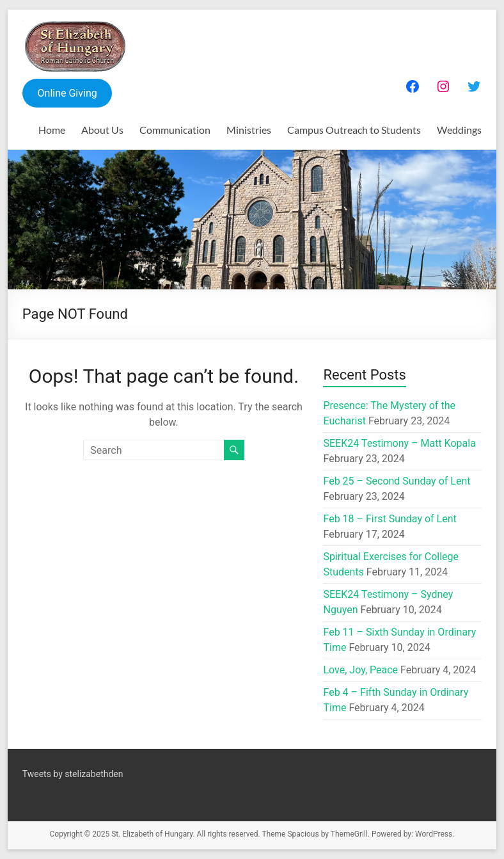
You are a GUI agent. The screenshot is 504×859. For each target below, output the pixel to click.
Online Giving (67, 93)
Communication (175, 130)
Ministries (249, 130)
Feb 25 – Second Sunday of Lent (397, 481)
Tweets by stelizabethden (73, 774)
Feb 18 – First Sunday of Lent (390, 519)
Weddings (459, 130)
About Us (102, 130)
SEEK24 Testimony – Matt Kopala (399, 443)
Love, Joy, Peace (360, 670)
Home (52, 130)
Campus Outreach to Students (354, 130)
